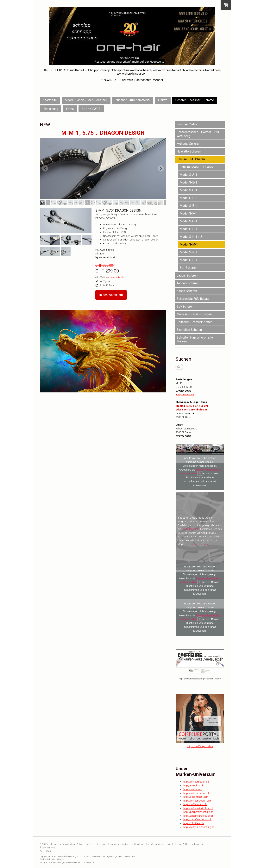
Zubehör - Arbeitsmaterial (133, 100)
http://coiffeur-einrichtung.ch (199, 827)
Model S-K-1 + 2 (191, 237)
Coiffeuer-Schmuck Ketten (195, 322)
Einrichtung (51, 109)
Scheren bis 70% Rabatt (193, 299)
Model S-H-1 (189, 229)
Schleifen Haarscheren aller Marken (195, 339)
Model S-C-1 (188, 190)
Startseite (50, 100)
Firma (70, 109)
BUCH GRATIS (91, 109)
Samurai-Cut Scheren (191, 159)
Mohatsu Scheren (188, 144)
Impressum (45, 856)
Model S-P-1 (189, 260)
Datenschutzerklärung (197, 544)
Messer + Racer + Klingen (194, 314)
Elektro (163, 100)
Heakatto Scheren (189, 151)
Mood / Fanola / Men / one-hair (86, 100)
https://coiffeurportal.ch (200, 746)
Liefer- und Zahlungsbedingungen (188, 844)
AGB (54, 856)
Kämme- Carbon (187, 124)
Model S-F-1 (188, 213)
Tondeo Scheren (188, 283)
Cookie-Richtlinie (190, 529)
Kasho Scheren (187, 291)
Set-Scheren (188, 268)
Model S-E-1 (188, 206)
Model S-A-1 (188, 175)
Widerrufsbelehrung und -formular (74, 856)
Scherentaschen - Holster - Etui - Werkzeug (199, 134)
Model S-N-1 (189, 252)
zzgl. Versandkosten (116, 277)
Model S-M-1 (189, 244)
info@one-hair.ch (185, 394)
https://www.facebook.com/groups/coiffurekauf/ (200, 679)
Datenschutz (129, 856)
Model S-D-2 (189, 198)
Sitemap (60, 859)
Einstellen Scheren (189, 330)
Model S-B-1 (188, 182)
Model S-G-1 (188, 221)
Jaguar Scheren (187, 275)
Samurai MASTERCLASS (196, 167)
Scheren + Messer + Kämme (195, 100)
